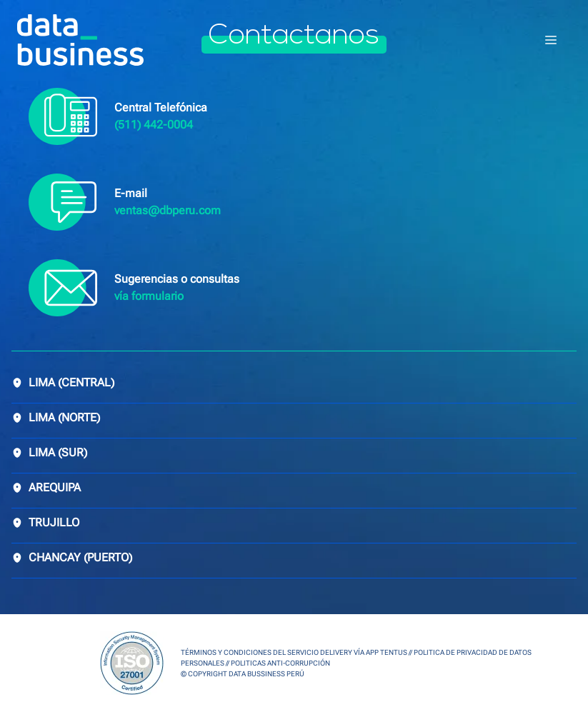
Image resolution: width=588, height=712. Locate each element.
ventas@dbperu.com (168, 210)
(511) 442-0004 (154, 125)
